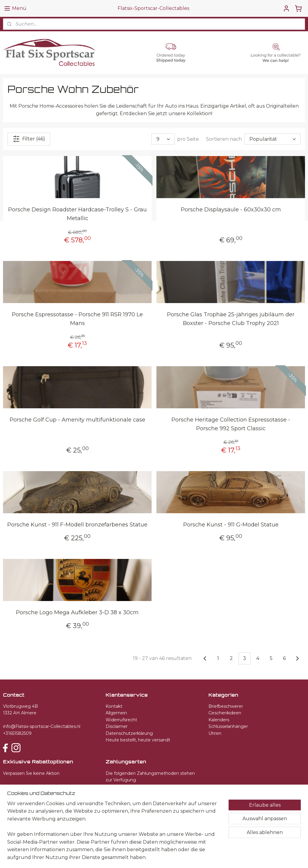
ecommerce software (177, 857)
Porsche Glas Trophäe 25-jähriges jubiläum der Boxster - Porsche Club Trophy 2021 (231, 319)
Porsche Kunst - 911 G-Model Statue (231, 525)
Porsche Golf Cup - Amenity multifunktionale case (77, 419)
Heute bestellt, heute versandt (138, 740)
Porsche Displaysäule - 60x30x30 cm (231, 210)
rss (156, 857)
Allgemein (116, 713)
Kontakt (114, 706)
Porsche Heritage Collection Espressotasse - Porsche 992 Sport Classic (231, 424)
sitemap (144, 857)
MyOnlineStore (228, 857)
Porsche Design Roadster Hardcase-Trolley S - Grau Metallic (77, 214)
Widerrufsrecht (121, 720)
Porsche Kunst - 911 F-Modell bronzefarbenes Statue (77, 525)
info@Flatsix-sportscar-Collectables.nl (42, 726)
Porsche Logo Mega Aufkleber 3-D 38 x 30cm (77, 612)
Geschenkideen (225, 713)
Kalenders (219, 720)
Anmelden (21, 788)
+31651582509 (17, 733)
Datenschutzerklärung (129, 733)
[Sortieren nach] (272, 139)
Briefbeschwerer (226, 706)
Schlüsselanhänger (228, 726)
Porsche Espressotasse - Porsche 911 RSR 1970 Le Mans (77, 319)
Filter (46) (29, 139)
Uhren (215, 733)
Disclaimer (117, 726)
